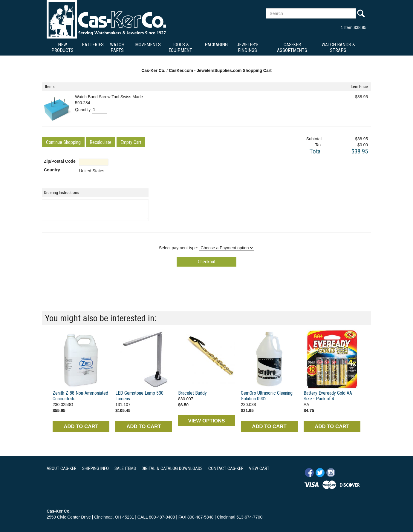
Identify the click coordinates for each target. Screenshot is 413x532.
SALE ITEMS (125, 468)
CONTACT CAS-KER (226, 468)
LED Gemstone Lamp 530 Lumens (139, 396)
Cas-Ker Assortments (292, 47)
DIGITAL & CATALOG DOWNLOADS (172, 468)
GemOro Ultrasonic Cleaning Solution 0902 (267, 396)
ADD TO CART (81, 426)
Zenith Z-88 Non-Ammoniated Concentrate (80, 396)
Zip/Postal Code (60, 161)
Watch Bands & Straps (338, 47)
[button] (63, 142)
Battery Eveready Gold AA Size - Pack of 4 (328, 396)
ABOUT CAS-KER (62, 468)
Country (52, 170)
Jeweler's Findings (248, 47)
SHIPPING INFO (95, 468)
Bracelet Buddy (192, 393)
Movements (148, 45)
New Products (62, 47)
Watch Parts (117, 47)
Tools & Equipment (180, 47)
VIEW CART (259, 468)
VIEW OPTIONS (206, 421)
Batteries (93, 45)
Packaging (216, 45)
